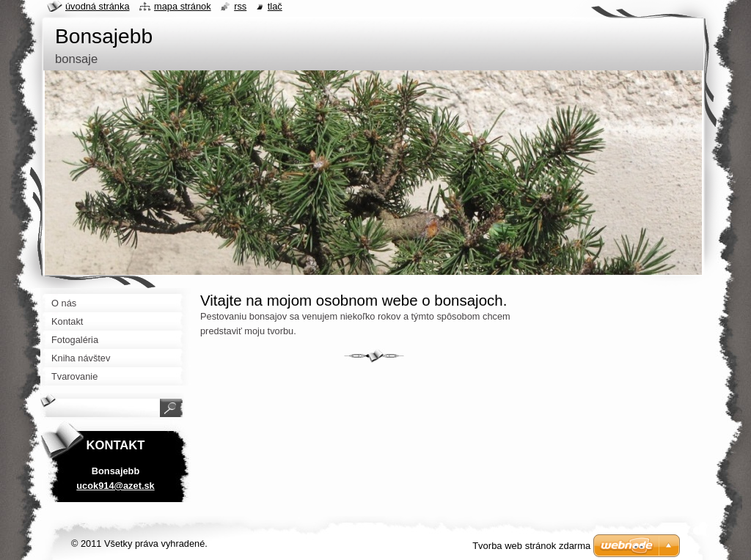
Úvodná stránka (98, 6)
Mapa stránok (183, 6)
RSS (240, 6)
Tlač (275, 6)
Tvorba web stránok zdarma (531, 546)
